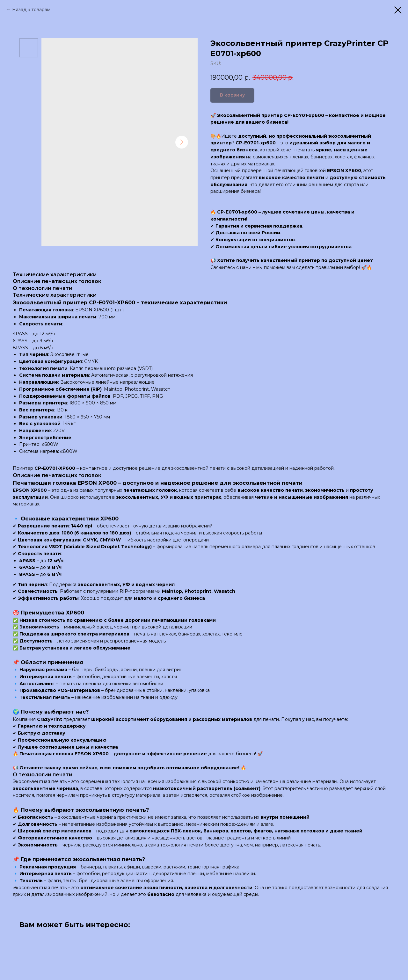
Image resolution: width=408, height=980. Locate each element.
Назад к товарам (31, 10)
